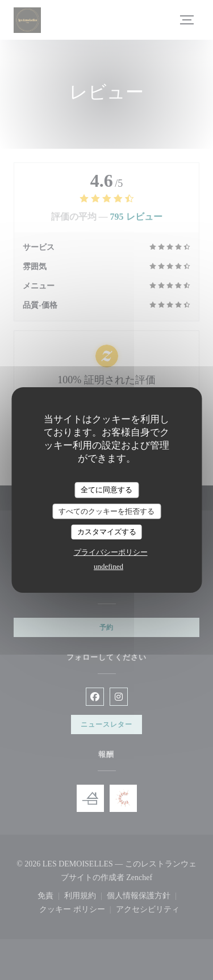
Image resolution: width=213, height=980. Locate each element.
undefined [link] (108, 566)
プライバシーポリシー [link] (111, 552)
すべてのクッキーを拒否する (106, 511)
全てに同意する (106, 490)
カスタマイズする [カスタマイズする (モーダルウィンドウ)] (107, 532)
